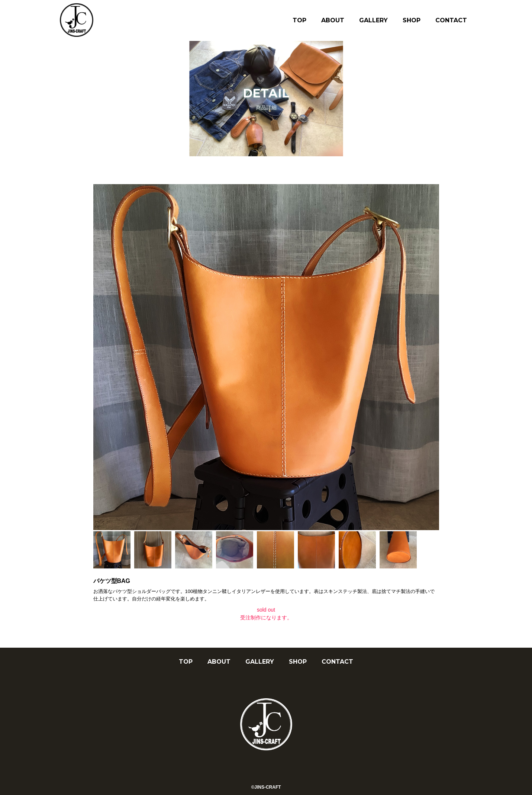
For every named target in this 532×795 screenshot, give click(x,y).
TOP (299, 20)
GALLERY (373, 20)
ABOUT (333, 20)
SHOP (412, 20)
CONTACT (451, 20)
